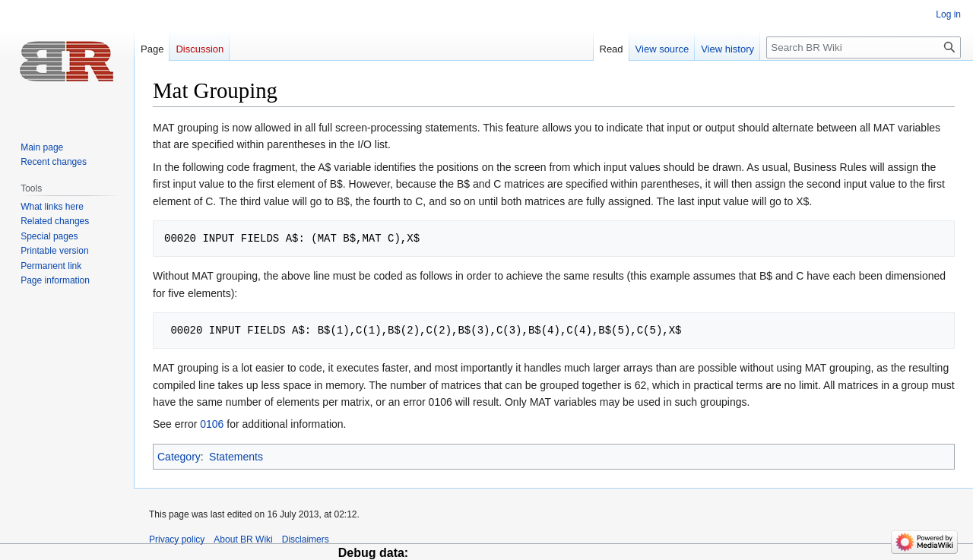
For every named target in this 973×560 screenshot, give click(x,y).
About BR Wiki (243, 539)
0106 (212, 424)
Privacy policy (177, 539)
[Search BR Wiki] (864, 47)
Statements (236, 457)
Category (179, 457)
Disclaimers (306, 539)
